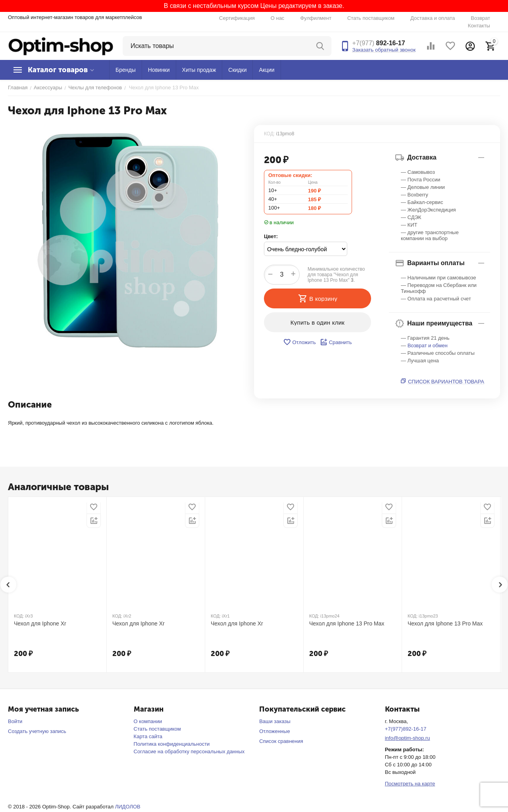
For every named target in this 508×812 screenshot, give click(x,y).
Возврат (480, 18)
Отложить (299, 342)
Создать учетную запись (37, 731)
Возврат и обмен (428, 345)
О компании (148, 721)
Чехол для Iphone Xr (40, 623)
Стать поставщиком (371, 18)
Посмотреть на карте (410, 784)
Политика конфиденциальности (172, 744)
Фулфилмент (316, 18)
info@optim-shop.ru (408, 738)
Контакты (479, 26)
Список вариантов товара (446, 382)
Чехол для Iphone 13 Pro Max (347, 623)
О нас (278, 18)
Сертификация (237, 18)
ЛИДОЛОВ (128, 807)
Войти (15, 721)
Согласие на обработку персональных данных (189, 751)
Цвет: (271, 236)
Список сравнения (281, 741)
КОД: (269, 134)
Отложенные (274, 731)
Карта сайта (148, 736)
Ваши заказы (275, 721)
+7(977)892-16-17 (406, 729)
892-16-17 (379, 43)
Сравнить (336, 342)
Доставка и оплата (433, 18)
